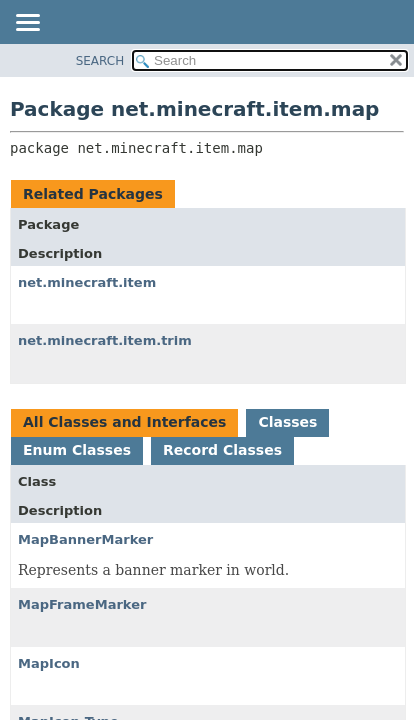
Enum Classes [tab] (77, 450)
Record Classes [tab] (222, 450)
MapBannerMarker (85, 539)
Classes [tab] (287, 422)
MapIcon (49, 663)
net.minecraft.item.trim (105, 340)
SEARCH (100, 61)
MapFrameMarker (82, 604)
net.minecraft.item (87, 282)
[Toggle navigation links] (27, 24)
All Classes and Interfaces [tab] (124, 422)
